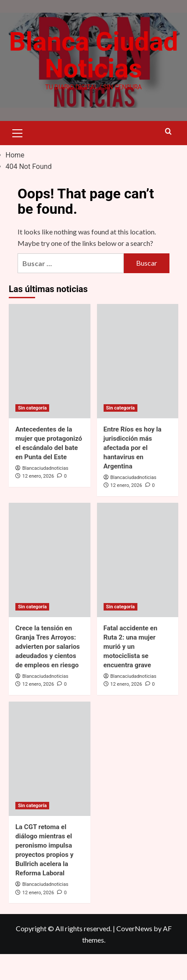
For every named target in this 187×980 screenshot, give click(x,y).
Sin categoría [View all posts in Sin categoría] (32, 433)
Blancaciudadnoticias (45, 494)
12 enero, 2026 (38, 502)
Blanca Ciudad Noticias (93, 68)
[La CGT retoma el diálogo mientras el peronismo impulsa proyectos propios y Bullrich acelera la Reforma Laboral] (50, 784)
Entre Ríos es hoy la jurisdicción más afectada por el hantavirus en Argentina (133, 473)
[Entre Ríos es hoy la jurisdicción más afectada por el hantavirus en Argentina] (138, 387)
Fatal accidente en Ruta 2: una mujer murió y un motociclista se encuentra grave (131, 672)
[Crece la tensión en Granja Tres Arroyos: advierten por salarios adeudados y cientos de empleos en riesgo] (50, 585)
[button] (18, 157)
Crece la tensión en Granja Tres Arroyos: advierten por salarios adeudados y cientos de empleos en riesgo (48, 672)
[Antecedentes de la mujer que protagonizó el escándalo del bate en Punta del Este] (50, 387)
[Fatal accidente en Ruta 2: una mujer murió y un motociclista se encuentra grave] (138, 585)
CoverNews (134, 954)
